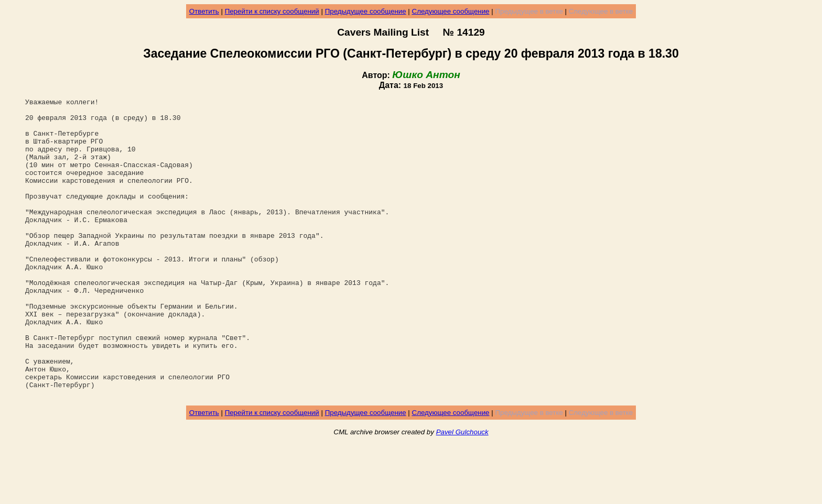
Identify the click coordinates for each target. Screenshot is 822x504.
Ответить (204, 11)
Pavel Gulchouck (462, 492)
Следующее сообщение (451, 11)
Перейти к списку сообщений (272, 11)
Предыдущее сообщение (366, 11)
